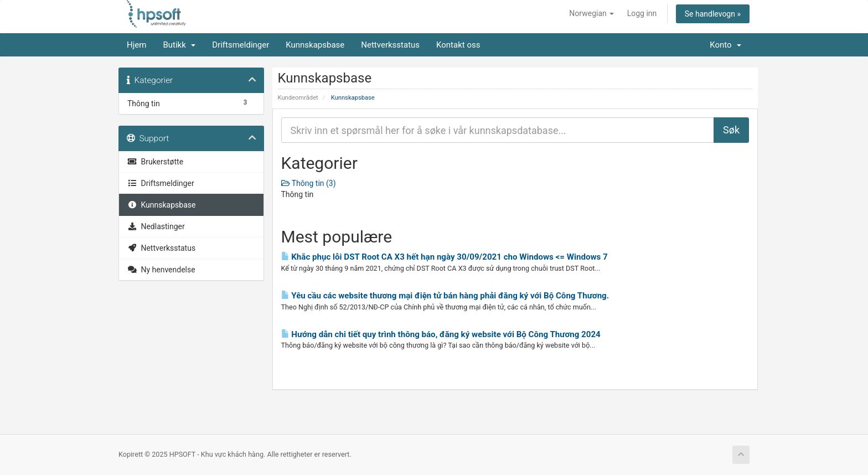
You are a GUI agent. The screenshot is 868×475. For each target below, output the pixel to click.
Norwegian (591, 13)
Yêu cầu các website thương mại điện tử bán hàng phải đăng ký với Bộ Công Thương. (445, 296)
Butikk (179, 45)
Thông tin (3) (309, 183)
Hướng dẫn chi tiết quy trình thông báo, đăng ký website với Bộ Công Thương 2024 (441, 334)
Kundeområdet (298, 98)
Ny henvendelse (161, 270)
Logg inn (642, 13)
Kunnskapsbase (315, 45)
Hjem (136, 45)
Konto (725, 45)
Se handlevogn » (713, 14)
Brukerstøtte (155, 162)
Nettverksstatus (390, 45)
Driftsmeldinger (241, 45)
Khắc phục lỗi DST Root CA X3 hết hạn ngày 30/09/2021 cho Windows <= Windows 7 (445, 257)
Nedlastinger (156, 226)
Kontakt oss (458, 45)
